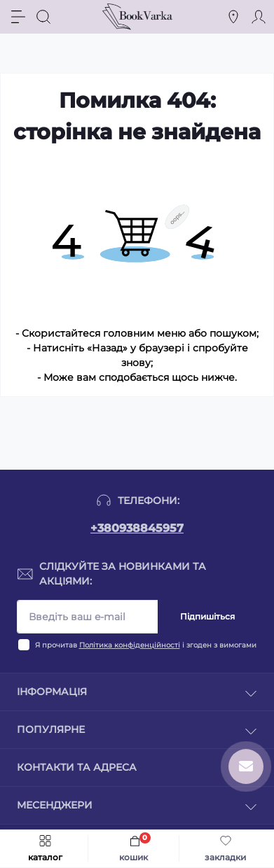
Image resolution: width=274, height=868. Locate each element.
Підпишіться (207, 616)
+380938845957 (137, 528)
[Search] (43, 17)
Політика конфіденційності (130, 645)
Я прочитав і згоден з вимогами (146, 645)
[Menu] (18, 17)
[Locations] (233, 17)
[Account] (259, 17)
